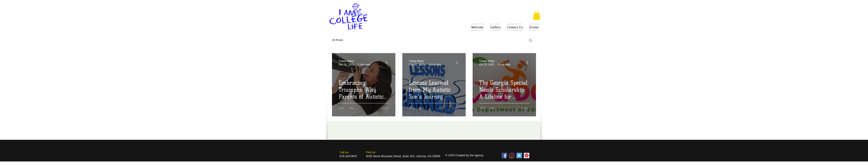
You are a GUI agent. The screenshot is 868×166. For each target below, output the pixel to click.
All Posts (338, 40)
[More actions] (388, 63)
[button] (537, 15)
